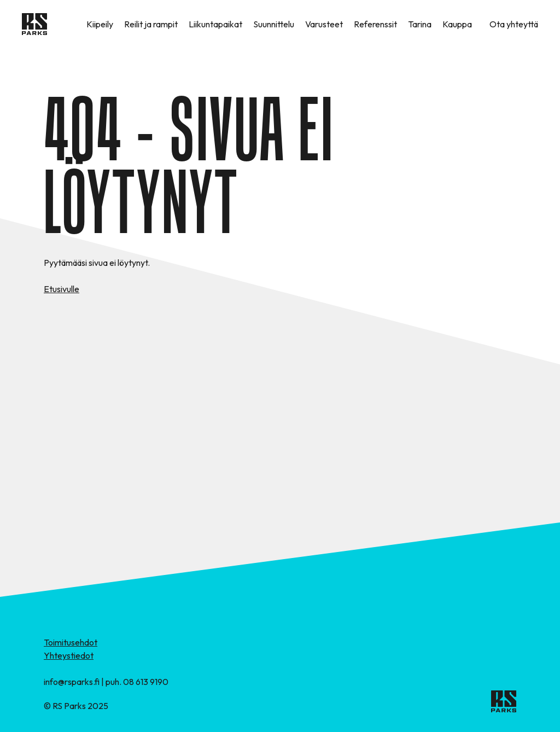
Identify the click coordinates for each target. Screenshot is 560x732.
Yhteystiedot (69, 655)
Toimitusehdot (71, 642)
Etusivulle (62, 289)
